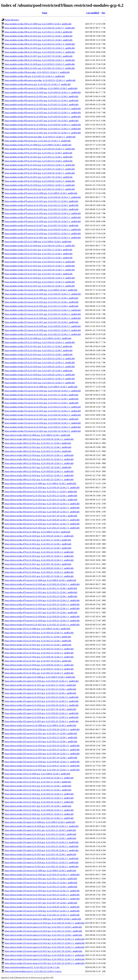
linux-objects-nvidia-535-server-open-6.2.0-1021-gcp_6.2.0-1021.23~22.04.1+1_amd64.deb (45, 963)
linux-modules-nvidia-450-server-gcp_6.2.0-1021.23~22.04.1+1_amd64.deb (38, 141)
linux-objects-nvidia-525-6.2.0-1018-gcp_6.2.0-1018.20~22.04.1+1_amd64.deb (39, 665)
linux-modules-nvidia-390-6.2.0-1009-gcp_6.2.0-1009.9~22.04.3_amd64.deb (38, 24)
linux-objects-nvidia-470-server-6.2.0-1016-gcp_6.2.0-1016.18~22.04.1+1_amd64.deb (42, 608)
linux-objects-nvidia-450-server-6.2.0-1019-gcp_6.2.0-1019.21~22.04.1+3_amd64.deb (42, 524)
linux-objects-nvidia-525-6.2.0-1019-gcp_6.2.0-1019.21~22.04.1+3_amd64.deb (39, 669)
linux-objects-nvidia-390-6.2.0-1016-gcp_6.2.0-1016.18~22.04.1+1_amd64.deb (39, 463)
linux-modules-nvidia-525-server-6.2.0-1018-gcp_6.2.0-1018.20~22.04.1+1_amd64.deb (43, 326)
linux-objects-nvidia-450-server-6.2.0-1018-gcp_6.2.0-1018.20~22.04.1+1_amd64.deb (42, 520)
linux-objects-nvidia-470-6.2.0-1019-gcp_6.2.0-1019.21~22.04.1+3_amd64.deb (39, 572)
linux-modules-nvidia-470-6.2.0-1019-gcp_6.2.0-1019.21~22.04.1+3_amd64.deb (40, 185)
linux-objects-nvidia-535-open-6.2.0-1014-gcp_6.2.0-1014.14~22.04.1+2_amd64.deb (42, 842)
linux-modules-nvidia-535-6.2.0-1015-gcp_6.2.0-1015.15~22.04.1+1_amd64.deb (40, 363)
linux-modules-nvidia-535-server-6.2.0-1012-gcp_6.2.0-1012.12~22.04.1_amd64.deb (42, 399)
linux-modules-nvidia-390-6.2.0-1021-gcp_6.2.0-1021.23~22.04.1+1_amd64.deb (40, 68)
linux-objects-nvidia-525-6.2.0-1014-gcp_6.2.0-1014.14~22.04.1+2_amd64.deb (39, 649)
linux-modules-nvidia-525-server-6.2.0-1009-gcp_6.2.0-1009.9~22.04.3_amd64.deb (41, 290)
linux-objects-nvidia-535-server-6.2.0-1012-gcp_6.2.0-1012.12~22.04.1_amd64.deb (41, 883)
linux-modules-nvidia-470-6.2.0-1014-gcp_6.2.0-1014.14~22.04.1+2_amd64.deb (40, 165)
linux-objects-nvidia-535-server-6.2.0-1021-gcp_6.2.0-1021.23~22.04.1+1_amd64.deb (42, 915)
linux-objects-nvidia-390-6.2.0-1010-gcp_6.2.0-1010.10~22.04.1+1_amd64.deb (39, 439)
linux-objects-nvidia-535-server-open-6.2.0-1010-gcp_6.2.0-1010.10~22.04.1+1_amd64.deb (45, 923)
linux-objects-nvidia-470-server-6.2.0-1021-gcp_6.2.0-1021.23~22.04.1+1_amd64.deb (42, 625)
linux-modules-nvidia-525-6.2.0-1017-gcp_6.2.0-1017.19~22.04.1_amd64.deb (39, 274)
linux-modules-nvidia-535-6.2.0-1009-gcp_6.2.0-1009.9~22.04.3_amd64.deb (38, 338)
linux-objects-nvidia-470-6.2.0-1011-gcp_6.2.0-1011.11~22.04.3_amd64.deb (38, 540)
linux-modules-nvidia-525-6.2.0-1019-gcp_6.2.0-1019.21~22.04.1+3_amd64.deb (40, 282)
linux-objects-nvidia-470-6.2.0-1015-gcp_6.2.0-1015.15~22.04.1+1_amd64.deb (39, 556)
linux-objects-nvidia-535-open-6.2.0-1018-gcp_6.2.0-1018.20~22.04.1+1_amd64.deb (42, 858)
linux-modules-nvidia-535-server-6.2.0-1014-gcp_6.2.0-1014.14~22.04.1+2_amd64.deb (43, 407)
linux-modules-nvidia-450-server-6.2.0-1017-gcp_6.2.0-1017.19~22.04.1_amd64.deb (42, 121)
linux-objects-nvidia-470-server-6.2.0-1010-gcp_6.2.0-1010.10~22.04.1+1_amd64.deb (42, 584)
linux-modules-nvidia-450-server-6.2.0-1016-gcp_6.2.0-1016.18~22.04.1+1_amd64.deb (43, 117)
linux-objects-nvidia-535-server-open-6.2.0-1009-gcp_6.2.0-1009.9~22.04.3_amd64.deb (43, 919)
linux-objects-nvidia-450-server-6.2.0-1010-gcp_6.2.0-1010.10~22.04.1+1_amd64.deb (42, 488)
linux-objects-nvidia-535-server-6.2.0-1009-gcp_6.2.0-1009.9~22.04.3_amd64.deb (40, 871)
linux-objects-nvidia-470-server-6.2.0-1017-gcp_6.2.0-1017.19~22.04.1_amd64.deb (41, 612)
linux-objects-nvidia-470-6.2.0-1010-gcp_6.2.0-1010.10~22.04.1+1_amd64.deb (39, 536)
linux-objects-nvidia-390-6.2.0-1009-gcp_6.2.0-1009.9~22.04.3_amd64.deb (37, 435)
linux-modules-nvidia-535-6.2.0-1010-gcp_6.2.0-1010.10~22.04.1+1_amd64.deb (40, 342)
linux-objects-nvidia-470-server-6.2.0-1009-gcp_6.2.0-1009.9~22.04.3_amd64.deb (40, 580)
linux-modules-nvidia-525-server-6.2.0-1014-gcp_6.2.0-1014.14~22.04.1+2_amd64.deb (43, 310)
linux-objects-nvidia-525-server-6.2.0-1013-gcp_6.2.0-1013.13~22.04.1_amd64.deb (41, 742)
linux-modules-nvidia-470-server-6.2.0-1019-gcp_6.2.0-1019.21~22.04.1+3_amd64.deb (43, 234)
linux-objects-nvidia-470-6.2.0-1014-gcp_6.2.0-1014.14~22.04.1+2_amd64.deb (39, 552)
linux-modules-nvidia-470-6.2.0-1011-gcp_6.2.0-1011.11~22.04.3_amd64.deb (38, 153)
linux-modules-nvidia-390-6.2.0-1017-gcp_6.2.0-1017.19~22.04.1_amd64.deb (39, 56)
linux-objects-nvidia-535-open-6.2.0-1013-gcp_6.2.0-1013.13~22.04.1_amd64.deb (40, 838)
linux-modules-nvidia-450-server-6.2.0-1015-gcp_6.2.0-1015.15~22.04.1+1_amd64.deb (43, 113)
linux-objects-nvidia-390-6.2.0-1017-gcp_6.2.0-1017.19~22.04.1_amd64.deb (38, 467)
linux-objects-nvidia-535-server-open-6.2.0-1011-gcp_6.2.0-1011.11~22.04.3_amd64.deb (43, 927)
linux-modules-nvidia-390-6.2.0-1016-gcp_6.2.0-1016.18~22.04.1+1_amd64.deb (40, 52)
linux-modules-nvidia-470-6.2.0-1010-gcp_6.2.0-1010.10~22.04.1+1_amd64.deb (40, 149)
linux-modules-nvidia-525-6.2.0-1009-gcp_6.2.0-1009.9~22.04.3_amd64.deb (38, 242)
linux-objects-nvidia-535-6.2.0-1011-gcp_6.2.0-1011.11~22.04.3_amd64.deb (38, 782)
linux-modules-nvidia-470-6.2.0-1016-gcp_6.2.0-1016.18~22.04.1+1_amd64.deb (40, 173)
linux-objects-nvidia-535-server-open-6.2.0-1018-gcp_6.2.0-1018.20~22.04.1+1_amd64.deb (45, 955)
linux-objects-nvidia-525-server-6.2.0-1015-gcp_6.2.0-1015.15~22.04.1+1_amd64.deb (42, 750)
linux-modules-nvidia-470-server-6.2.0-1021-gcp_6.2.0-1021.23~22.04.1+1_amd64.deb (43, 238)
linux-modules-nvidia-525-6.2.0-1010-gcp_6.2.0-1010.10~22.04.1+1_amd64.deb (40, 246)
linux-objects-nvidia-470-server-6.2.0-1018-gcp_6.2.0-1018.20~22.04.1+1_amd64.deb (42, 617)
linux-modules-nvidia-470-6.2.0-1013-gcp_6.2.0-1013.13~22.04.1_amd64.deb (39, 161)
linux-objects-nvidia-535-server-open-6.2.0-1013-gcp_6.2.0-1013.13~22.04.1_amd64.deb (43, 935)
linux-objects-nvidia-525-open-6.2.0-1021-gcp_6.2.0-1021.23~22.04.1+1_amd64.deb (42, 721)
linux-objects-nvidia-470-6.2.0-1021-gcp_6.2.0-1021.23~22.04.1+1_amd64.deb (39, 576)
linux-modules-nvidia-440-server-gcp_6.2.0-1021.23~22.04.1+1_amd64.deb (38, 84)
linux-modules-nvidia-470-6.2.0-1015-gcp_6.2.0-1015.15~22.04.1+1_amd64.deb (40, 169)
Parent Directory (12, 20)
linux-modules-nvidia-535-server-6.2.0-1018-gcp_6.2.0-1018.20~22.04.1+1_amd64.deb (43, 423)
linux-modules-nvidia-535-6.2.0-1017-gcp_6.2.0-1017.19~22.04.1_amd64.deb (39, 371)
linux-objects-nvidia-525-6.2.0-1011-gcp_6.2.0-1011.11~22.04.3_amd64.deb (38, 637)
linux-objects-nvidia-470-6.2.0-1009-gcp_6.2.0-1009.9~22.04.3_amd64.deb (37, 532)
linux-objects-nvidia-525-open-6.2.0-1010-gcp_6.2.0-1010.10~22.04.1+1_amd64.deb (42, 681)
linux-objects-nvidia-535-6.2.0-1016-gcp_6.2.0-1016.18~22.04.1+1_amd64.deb (39, 802)
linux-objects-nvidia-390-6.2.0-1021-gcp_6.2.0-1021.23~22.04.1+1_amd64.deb (39, 479)
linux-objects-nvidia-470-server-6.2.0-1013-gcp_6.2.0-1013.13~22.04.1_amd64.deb (41, 596)
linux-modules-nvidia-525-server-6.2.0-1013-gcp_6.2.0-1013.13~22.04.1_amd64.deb (42, 306)
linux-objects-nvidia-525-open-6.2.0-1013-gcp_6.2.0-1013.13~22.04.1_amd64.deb (40, 693)
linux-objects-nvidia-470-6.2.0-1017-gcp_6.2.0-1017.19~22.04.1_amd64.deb (38, 564)
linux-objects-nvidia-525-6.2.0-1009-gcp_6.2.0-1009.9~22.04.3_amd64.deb (37, 629)
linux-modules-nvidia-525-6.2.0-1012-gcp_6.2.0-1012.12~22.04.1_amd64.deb (39, 254)
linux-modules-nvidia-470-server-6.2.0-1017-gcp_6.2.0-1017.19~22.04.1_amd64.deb (42, 225)
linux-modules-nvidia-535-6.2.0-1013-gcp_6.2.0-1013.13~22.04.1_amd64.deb (39, 354)
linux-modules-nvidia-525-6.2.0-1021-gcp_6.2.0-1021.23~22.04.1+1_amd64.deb (40, 286)
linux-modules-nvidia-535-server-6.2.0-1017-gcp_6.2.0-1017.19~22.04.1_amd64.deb (42, 419)
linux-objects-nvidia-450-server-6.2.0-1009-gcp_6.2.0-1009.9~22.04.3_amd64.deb (40, 483)
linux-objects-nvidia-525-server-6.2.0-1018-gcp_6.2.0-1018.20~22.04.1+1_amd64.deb (42, 762)
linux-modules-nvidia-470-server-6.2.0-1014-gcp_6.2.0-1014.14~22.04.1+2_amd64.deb (43, 213)
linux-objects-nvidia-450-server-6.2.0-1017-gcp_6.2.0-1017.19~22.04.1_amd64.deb (41, 516)
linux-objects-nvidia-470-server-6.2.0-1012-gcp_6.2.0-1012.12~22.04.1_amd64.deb (41, 592)
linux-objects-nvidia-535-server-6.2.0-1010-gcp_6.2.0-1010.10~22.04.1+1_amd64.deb (42, 875)
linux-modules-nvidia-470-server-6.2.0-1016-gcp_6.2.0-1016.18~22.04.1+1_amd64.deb (43, 221)
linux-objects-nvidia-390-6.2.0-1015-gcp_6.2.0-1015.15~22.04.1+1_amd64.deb (39, 459)
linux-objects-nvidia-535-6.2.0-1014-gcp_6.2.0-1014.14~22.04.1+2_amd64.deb (39, 794)
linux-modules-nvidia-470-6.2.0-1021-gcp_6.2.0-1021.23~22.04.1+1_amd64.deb (40, 189)
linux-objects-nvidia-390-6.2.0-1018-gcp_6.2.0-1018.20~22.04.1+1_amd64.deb (39, 471)
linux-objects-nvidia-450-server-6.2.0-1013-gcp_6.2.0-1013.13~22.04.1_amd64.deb (41, 500)
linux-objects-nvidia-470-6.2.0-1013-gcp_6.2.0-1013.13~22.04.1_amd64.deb (38, 548)
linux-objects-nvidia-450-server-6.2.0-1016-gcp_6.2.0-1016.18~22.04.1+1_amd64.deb (42, 512)
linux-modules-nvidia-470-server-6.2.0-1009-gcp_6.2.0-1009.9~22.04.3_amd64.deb (41, 193)
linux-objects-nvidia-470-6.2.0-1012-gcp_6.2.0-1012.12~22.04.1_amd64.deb (38, 544)
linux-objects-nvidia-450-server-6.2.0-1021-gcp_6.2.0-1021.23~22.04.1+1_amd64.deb (42, 528)
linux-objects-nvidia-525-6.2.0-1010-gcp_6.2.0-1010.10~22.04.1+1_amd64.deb (39, 633)
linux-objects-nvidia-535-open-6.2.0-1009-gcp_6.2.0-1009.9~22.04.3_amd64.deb (40, 822)
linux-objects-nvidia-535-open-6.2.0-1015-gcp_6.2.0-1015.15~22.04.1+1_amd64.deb (42, 846)
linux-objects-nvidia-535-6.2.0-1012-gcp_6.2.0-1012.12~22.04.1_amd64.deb (38, 786)
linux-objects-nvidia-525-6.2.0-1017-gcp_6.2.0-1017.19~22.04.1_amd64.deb (38, 661)
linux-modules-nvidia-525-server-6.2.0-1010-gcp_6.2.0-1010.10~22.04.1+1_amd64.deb (43, 294)
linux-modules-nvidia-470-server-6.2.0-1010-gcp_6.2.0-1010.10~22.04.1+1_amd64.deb (43, 197)
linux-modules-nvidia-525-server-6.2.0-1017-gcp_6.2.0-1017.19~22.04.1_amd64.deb (42, 322)
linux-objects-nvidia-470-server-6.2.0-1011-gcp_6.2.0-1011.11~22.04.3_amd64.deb (41, 588)
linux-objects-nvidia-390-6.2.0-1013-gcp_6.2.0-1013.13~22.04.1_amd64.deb (38, 451)
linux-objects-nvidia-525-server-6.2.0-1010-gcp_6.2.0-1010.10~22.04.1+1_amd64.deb (42, 729)
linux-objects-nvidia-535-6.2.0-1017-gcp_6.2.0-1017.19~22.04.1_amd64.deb (38, 806)
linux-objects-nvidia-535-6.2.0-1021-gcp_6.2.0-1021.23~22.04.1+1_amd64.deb (39, 818)
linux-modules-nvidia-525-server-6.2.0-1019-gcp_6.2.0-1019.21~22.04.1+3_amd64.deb (43, 330)
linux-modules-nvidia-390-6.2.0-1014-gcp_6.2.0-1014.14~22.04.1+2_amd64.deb (40, 44)
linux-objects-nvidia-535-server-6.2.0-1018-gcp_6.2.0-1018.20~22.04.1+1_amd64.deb (42, 907)
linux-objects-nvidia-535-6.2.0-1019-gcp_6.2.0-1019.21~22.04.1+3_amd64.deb (39, 814)
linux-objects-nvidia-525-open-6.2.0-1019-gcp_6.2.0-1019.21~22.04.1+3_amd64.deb (42, 717)
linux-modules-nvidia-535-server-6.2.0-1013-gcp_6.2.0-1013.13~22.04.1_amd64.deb (42, 403)
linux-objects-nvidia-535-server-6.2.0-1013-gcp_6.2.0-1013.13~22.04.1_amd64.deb (41, 887)
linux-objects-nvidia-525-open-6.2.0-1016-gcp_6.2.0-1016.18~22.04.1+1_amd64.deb (42, 705)
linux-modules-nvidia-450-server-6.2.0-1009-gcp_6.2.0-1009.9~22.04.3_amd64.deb (41, 88)
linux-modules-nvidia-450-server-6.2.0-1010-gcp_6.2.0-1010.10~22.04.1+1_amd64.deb (43, 92)
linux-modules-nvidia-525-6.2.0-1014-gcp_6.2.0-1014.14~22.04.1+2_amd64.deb (40, 262)
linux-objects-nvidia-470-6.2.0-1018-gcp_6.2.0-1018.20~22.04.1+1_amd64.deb (39, 568)
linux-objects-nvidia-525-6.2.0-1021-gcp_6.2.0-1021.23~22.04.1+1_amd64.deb (39, 673)
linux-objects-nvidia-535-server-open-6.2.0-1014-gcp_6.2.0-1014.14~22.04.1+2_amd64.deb (45, 939)
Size (103, 13)
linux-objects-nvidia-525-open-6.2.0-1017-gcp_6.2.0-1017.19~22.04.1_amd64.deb (40, 709)
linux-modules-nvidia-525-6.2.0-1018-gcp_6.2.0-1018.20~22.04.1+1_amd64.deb (40, 278)
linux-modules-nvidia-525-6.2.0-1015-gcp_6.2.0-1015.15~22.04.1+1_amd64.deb (40, 266)
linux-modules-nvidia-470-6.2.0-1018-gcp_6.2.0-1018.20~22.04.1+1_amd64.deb (40, 181)
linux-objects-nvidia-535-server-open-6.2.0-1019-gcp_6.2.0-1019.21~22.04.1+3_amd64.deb (45, 959)
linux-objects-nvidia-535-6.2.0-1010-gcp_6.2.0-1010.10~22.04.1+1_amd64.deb (39, 778)
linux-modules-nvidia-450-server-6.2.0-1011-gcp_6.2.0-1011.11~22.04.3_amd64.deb (41, 96)
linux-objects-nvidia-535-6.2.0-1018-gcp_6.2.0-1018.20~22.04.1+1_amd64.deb (39, 810)
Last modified (93, 13)
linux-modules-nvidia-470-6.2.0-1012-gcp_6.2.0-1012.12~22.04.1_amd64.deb (39, 157)
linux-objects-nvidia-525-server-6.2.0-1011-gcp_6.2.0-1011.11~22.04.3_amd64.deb (41, 733)
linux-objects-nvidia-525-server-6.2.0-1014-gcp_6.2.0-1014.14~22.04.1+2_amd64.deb (42, 746)
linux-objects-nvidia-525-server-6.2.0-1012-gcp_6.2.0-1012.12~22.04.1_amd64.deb (41, 737)
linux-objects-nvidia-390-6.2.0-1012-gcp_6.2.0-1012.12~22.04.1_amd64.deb (38, 447)
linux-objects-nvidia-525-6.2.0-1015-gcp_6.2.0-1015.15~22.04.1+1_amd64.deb (39, 653)
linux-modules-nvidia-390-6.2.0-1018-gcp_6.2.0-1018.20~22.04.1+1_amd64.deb (40, 60)
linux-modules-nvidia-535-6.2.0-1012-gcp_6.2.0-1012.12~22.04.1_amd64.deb (39, 350)
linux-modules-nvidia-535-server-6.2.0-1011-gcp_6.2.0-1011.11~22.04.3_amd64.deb (41, 395)
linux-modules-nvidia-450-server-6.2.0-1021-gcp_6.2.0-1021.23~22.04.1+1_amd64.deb (43, 133)
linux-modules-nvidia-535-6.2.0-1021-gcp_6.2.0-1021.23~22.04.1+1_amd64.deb (40, 383)
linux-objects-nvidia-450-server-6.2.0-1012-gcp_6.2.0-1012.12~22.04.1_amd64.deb (41, 496)
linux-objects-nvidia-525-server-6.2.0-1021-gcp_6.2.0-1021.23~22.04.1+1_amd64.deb (42, 770)
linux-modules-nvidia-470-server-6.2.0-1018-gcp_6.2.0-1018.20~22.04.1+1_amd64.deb (43, 229)
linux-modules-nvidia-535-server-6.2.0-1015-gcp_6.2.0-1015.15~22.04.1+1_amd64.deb (43, 411)
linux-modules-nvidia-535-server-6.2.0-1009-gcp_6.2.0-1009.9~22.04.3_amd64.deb (41, 387)
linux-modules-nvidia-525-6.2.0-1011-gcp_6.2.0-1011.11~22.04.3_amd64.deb (38, 250)
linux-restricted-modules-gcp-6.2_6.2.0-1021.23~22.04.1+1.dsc (32, 967)
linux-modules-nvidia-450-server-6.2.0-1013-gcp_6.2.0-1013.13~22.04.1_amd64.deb (42, 104)
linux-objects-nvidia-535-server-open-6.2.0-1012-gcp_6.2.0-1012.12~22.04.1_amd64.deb (43, 931)
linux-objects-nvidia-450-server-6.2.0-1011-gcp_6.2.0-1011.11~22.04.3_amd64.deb (41, 492)
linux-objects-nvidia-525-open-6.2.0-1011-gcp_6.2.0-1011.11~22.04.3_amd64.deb (40, 685)
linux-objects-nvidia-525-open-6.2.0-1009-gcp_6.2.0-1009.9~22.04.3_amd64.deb (40, 677)
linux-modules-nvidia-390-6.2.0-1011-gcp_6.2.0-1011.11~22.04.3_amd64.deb (38, 32)
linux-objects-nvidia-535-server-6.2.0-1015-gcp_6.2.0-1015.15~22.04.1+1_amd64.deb (42, 895)
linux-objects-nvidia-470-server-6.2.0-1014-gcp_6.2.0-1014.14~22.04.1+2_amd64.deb (42, 600)
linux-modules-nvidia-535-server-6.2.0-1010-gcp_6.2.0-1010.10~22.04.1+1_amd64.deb (43, 391)
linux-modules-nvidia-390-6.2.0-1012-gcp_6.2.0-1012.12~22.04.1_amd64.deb (39, 36)
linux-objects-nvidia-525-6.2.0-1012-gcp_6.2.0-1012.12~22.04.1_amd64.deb (38, 641)
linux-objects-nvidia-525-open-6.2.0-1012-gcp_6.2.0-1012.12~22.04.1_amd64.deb (40, 689)
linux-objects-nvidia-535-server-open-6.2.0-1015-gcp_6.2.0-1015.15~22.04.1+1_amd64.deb (45, 943)
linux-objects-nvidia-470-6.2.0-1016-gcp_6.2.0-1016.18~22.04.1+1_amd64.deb (39, 560)
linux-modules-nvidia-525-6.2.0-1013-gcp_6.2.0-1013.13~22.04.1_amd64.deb (39, 258)
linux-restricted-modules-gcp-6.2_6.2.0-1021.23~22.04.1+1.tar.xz (33, 971)
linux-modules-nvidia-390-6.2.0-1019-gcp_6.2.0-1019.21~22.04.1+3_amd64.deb (40, 64)
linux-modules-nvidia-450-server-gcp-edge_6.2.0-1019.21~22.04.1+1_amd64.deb (40, 137)
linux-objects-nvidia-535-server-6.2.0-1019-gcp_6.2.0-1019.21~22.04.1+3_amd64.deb (42, 911)
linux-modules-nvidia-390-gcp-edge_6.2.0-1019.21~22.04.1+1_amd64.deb (37, 72)
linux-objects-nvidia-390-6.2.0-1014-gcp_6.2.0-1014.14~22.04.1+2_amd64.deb (39, 455)
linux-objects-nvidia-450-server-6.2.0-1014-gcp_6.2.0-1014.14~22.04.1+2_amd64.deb (42, 504)
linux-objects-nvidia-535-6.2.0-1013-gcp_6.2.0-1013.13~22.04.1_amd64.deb (38, 790)
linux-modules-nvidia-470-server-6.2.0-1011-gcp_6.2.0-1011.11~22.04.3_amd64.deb (41, 201)
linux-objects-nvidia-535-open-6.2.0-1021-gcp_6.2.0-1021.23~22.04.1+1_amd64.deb (42, 867)
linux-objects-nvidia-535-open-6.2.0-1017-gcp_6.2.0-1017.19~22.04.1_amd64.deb (40, 854)
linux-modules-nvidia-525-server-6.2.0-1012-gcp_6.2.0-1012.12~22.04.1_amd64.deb (42, 302)
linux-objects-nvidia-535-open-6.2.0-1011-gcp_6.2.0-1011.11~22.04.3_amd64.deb (40, 830)
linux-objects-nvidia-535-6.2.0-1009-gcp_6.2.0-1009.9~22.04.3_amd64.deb (37, 774)
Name (45, 13)
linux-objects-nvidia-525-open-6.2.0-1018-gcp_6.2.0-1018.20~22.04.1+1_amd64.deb (42, 713)
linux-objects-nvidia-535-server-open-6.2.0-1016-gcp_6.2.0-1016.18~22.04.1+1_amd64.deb (45, 947)
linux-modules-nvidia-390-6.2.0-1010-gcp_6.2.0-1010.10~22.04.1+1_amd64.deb (40, 28)
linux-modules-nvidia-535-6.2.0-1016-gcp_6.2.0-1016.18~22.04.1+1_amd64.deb (40, 367)
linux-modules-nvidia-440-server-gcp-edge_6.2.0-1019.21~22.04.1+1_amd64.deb (40, 80)
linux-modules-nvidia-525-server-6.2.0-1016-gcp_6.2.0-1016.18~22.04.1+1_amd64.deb (43, 318)
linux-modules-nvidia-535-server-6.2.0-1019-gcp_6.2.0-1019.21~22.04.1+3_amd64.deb (43, 427)
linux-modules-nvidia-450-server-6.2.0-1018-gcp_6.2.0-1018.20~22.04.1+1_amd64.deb (43, 125)
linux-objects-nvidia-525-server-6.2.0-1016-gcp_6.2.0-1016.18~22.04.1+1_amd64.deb (42, 754)
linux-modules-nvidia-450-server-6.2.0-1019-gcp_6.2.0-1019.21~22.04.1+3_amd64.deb (43, 129)
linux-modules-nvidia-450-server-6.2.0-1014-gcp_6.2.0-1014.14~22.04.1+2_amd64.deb (43, 109)
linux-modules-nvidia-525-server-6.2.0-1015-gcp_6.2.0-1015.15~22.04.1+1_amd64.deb (43, 314)
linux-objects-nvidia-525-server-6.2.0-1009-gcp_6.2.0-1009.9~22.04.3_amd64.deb (40, 725)
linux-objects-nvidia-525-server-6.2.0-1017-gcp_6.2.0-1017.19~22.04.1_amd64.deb (41, 758)
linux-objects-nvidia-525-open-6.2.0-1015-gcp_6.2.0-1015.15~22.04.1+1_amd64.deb (42, 701)
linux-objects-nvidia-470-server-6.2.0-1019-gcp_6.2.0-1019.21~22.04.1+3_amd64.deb (42, 621)
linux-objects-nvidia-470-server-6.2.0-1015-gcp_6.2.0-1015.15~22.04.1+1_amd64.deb (42, 604)
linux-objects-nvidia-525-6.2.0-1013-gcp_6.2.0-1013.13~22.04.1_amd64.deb (38, 645)
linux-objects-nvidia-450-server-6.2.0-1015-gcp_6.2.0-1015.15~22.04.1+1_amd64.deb (42, 508)
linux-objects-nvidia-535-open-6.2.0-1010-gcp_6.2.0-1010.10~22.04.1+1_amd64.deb (42, 826)
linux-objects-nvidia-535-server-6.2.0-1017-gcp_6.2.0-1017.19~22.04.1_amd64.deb (41, 903)
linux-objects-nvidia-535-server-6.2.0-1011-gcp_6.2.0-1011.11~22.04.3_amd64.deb (41, 879)
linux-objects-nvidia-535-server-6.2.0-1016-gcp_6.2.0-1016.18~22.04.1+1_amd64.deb (42, 899)
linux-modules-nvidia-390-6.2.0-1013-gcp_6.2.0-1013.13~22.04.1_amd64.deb (39, 40)
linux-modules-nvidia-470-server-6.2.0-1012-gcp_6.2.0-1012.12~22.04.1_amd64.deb (42, 205)
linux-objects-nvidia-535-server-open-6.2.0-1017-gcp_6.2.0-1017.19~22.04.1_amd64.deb (43, 951)
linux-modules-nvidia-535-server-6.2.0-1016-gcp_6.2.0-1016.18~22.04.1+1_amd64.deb (43, 415)
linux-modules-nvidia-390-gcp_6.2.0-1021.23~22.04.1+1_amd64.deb (35, 76)
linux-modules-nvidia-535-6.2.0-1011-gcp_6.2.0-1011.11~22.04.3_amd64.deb (38, 346)
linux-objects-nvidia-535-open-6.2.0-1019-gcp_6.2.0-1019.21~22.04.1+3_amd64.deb (42, 862)
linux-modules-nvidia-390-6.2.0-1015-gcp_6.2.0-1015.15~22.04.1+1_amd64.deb (40, 48)
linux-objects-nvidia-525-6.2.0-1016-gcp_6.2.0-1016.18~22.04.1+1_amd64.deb (39, 657)
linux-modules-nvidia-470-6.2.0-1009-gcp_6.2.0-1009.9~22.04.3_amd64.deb (38, 145)
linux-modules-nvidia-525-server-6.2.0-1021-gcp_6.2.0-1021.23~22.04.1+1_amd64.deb (43, 334)
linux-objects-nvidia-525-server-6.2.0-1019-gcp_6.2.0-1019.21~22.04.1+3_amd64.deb (42, 766)
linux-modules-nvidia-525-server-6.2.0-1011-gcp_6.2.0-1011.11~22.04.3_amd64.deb (41, 298)
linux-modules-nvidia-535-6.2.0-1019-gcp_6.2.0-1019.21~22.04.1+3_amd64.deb (40, 379)
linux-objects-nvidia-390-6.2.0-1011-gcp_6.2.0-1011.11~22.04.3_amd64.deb (38, 443)
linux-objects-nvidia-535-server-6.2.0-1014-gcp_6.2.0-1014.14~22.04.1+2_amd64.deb (42, 891)
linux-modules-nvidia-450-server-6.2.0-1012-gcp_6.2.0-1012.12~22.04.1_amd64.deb (42, 100)
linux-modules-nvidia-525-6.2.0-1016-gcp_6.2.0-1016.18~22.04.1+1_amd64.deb (40, 270)
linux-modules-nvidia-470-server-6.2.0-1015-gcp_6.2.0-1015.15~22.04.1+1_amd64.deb (43, 217)
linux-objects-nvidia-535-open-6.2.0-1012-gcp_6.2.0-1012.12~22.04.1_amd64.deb (40, 834)
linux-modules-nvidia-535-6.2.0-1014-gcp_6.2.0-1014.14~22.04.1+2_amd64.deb (40, 358)
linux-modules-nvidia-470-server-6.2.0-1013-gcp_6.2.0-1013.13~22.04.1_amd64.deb (42, 209)
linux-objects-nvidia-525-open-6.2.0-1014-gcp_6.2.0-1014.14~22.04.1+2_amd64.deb (42, 697)
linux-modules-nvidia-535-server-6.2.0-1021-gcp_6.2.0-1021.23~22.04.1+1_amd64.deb (43, 431)
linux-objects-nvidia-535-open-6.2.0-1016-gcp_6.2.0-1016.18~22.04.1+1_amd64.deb (42, 850)
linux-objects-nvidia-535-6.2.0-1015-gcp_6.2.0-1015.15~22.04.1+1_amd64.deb (39, 798)
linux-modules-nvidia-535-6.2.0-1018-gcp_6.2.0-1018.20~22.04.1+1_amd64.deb (40, 375)
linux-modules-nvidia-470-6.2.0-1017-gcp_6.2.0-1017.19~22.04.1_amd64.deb (39, 177)
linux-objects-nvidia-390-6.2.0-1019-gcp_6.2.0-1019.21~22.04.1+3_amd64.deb (39, 475)
